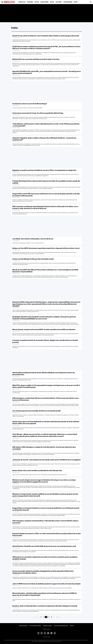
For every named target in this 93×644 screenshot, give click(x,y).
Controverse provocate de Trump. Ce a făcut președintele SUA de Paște (38, 113)
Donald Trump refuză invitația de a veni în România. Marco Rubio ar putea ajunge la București (46, 36)
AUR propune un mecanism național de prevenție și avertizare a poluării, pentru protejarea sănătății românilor (45, 558)
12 (52, 617)
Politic (37, 2)
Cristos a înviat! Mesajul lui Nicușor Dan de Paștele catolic (33, 259)
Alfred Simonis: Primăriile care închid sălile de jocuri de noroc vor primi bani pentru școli (44, 546)
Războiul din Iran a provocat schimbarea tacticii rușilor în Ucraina (36, 59)
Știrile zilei (22, 2)
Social (52, 2)
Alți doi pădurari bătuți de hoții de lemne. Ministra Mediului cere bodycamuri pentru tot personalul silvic (44, 374)
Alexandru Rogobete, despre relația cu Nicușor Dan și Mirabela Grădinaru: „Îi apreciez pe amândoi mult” (44, 139)
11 (49, 617)
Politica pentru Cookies (35, 626)
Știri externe (44, 2)
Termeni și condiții (47, 626)
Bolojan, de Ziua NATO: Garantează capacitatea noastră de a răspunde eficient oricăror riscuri (46, 248)
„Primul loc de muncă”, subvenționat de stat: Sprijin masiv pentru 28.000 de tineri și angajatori (46, 460)
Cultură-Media (68, 2)
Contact (72, 626)
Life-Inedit (59, 2)
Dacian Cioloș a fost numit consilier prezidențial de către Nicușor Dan (37, 470)
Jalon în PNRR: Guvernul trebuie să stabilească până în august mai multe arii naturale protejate (46, 584)
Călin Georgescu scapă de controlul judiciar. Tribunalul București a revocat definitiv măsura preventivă (45, 522)
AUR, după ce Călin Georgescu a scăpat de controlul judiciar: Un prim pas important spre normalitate (44, 448)
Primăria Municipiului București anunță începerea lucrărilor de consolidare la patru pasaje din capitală (46, 182)
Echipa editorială (23, 626)
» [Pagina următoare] (57, 617)
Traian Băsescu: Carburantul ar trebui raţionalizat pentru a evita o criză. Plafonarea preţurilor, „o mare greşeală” (46, 125)
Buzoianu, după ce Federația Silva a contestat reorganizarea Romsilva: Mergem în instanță (45, 606)
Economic (30, 2)
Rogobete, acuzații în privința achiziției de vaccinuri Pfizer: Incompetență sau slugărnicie (44, 170)
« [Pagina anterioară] (36, 617)
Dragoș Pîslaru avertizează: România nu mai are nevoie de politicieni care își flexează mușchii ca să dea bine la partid (46, 509)
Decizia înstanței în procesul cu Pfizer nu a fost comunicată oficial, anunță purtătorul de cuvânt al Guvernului (46, 535)
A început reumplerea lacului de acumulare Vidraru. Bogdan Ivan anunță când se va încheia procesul (45, 341)
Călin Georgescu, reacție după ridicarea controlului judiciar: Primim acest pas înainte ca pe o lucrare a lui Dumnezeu (46, 399)
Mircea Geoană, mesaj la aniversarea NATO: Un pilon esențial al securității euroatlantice (44, 329)
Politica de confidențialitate (61, 626)
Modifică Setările (46, 629)
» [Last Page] (59, 617)
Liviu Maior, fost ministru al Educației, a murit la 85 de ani (33, 239)
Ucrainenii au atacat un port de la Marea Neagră (30, 104)
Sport (76, 2)
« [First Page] (34, 617)
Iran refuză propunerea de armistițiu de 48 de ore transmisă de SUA (36, 411)
